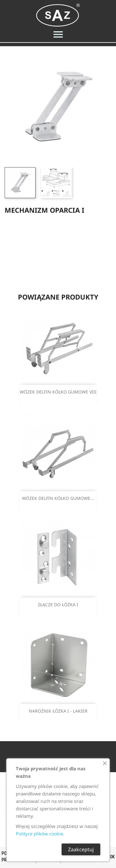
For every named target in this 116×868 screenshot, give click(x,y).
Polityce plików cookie (39, 834)
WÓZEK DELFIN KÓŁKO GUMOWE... (58, 498)
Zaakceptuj (81, 849)
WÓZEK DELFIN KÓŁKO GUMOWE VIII (58, 392)
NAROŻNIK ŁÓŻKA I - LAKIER (58, 711)
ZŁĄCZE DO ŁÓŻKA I (58, 605)
